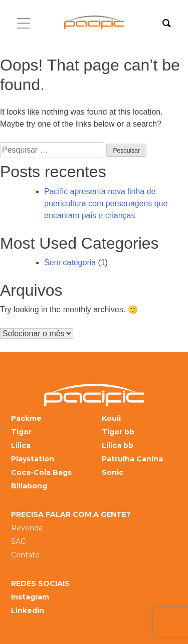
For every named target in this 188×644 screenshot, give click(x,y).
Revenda (27, 528)
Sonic (113, 473)
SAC (18, 542)
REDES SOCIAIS (40, 584)
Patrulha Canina (132, 459)
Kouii (111, 419)
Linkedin (28, 611)
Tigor (21, 432)
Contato (25, 555)
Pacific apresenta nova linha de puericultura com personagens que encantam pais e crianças (106, 203)
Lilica (21, 446)
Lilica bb (118, 446)
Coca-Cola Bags (41, 473)
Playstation (33, 459)
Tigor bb (118, 432)
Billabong (29, 486)
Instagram (30, 597)
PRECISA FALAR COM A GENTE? (71, 515)
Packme (26, 419)
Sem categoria (70, 262)
